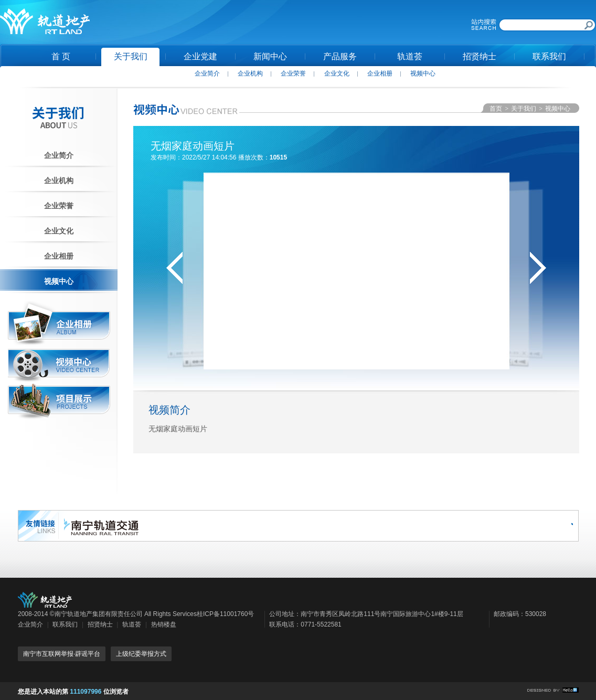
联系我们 (549, 56)
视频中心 (423, 73)
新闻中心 (270, 56)
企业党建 (200, 56)
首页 (496, 109)
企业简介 (207, 73)
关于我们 (131, 56)
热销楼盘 (164, 624)
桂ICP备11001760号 (225, 614)
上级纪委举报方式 (141, 654)
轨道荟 (410, 56)
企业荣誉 (293, 73)
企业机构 (250, 73)
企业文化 (337, 73)
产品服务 (340, 56)
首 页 (61, 56)
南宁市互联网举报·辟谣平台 (62, 654)
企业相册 (380, 73)
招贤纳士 (480, 56)
